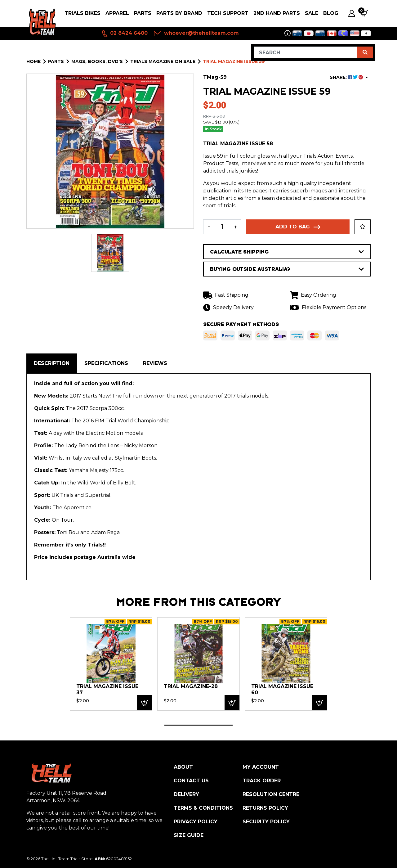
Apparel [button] (117, 13)
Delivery (186, 794)
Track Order (262, 781)
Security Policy (266, 822)
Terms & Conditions (203, 808)
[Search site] (365, 52)
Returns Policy (265, 808)
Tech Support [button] (228, 13)
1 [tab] (198, 725)
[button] (363, 227)
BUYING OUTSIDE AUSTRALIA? (287, 269)
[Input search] (306, 52)
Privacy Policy (196, 822)
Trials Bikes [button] (83, 13)
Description (52, 363)
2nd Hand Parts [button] (277, 13)
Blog (331, 13)
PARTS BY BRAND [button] (179, 13)
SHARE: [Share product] (347, 77)
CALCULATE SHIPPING (287, 252)
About (183, 767)
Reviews (155, 363)
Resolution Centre (271, 794)
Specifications (106, 363)
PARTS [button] (143, 13)
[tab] (52, 363)
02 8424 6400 (124, 34)
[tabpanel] (111, 664)
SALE (312, 13)
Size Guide (189, 835)
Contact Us (191, 781)
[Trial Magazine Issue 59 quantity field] (222, 227)
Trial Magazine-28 (191, 686)
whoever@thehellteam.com (196, 34)
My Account (261, 767)
